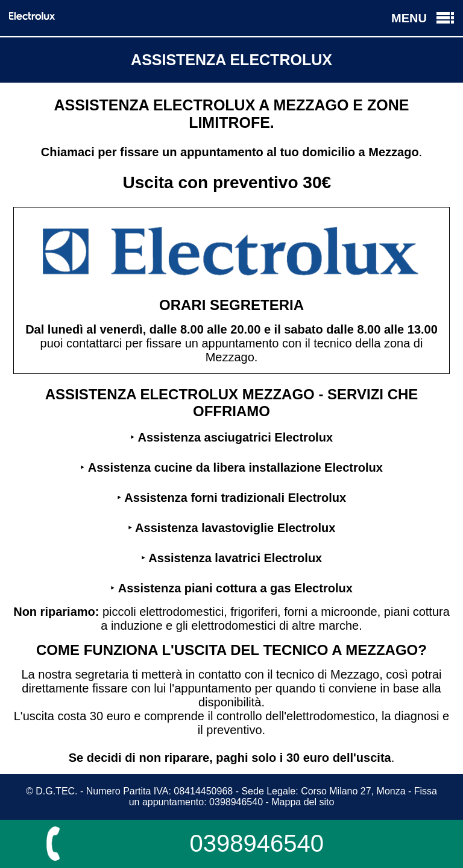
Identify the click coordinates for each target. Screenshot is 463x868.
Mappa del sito (303, 802)
